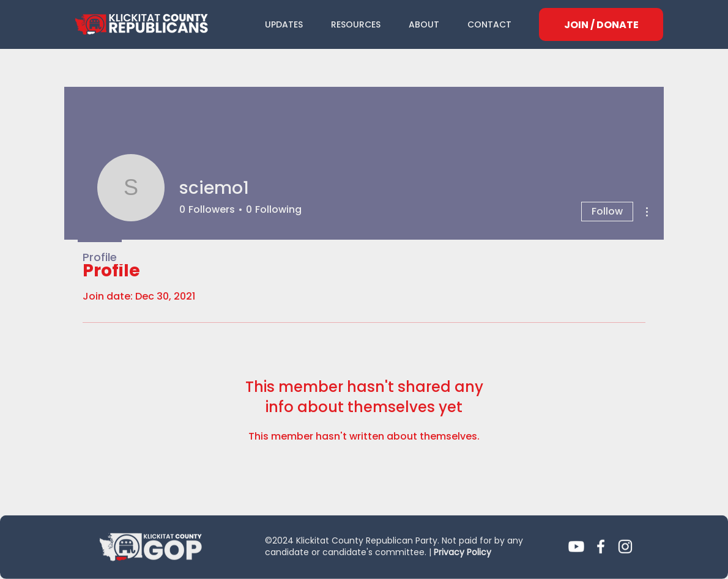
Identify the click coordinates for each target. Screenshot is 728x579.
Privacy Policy (462, 552)
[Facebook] (601, 547)
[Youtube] (576, 547)
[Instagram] (625, 547)
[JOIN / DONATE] (601, 24)
